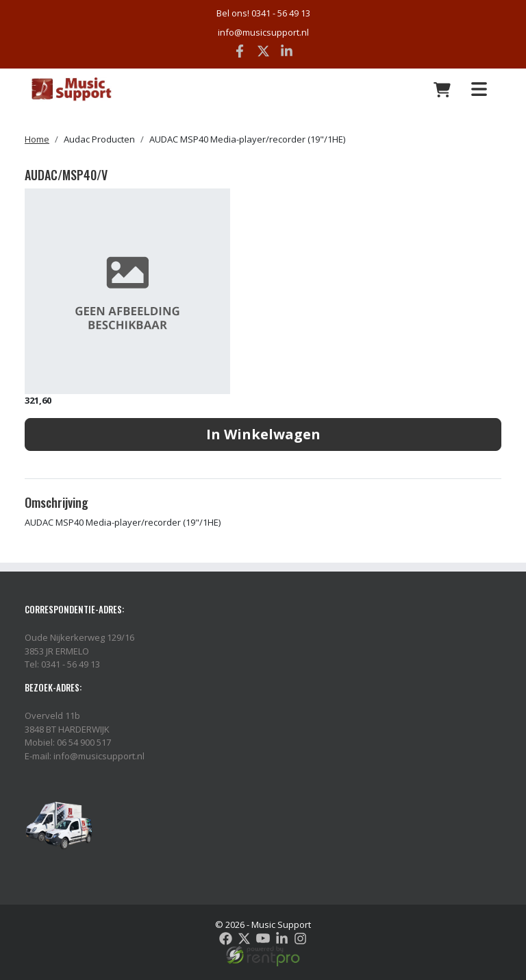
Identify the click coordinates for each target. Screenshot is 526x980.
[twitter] (244, 939)
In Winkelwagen (263, 434)
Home (37, 139)
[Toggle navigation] (479, 89)
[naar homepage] (108, 90)
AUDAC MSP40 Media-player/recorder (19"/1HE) (247, 139)
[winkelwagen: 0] (442, 90)
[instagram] (300, 939)
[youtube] (263, 939)
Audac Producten (99, 139)
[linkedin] (282, 939)
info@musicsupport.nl (263, 32)
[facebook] (226, 939)
